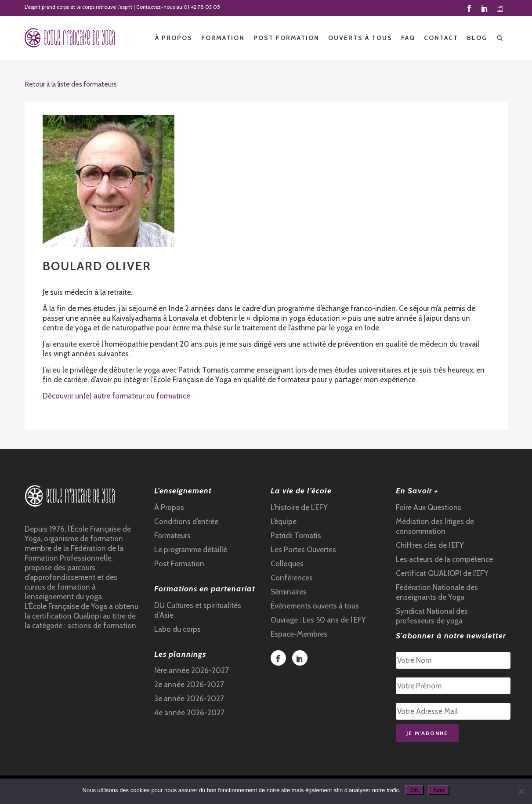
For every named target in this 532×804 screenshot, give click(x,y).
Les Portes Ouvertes (303, 550)
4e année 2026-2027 (189, 713)
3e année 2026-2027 (189, 699)
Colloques (287, 564)
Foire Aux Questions (429, 507)
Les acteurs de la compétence (444, 559)
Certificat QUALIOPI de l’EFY (442, 573)
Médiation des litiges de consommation (435, 526)
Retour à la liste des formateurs (71, 84)
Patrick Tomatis (296, 536)
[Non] (521, 791)
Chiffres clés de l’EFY (430, 545)
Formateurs (172, 536)
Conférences (292, 578)
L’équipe (284, 522)
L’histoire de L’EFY (299, 507)
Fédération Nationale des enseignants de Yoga (437, 592)
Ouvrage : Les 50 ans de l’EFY (318, 620)
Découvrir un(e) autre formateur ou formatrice (116, 396)
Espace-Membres (299, 634)
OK (414, 790)
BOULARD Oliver (97, 266)
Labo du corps (177, 629)
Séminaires (289, 592)
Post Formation (179, 564)
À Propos (169, 507)
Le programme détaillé (191, 550)
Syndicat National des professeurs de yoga (432, 616)
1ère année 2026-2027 (192, 670)
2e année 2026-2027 (189, 684)
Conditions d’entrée (186, 522)
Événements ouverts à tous (315, 606)
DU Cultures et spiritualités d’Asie (198, 610)
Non (439, 790)
